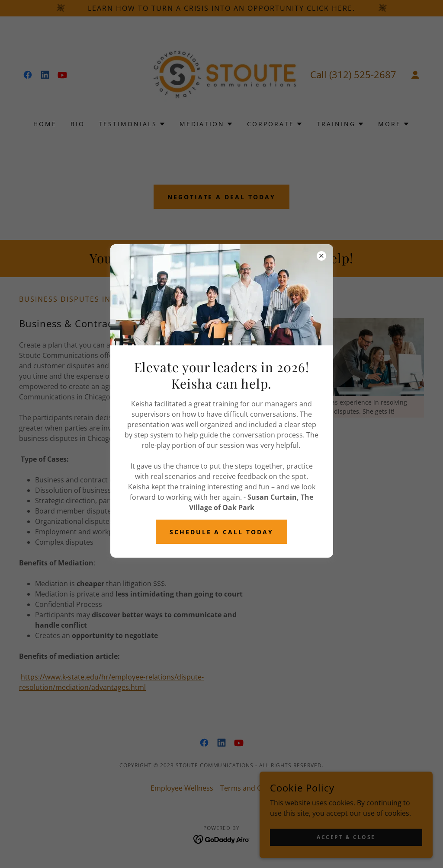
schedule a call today (222, 532)
